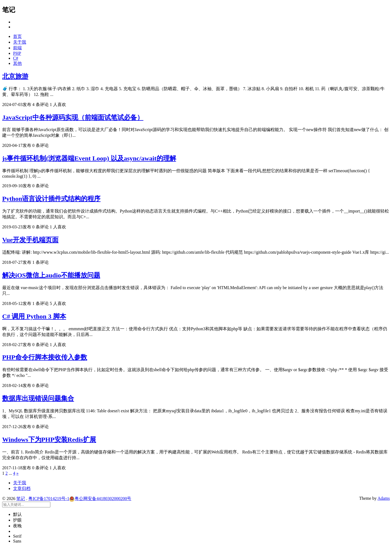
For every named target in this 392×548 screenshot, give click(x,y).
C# (16, 58)
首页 (17, 36)
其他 (17, 63)
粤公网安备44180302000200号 (100, 499)
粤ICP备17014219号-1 (49, 499)
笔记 (21, 499)
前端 (17, 48)
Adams (384, 498)
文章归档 (22, 488)
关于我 (20, 42)
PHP (17, 53)
